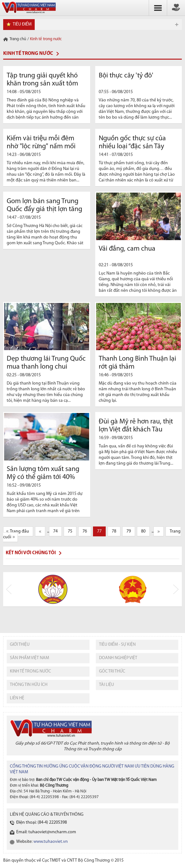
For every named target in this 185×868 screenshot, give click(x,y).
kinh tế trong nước (30, 671)
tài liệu (107, 685)
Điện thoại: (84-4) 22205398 (42, 823)
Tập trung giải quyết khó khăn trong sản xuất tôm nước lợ (42, 84)
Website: (42, 842)
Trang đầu (19, 531)
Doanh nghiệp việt (118, 658)
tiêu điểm (22, 24)
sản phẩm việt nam (29, 658)
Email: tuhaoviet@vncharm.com (46, 832)
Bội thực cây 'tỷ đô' (126, 76)
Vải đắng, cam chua (127, 249)
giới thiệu (20, 645)
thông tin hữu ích (29, 685)
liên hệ (17, 698)
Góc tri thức (112, 671)
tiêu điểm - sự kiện (117, 645)
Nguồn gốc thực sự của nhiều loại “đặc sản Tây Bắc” (132, 147)
